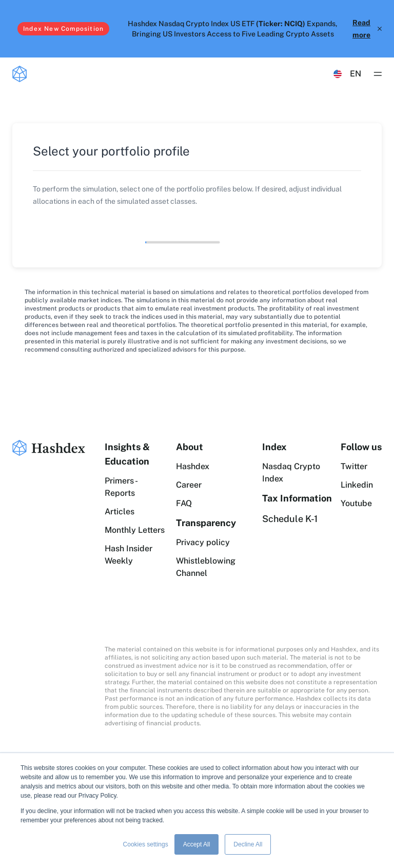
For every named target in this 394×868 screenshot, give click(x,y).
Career (189, 485)
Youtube (356, 503)
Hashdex (193, 466)
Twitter (354, 466)
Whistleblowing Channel (206, 567)
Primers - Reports (121, 487)
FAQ (184, 503)
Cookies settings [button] (146, 844)
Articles (120, 512)
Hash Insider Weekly (129, 555)
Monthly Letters (135, 530)
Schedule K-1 (290, 519)
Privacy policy (203, 542)
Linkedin (357, 485)
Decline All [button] (248, 844)
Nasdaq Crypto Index (291, 472)
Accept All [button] (197, 844)
